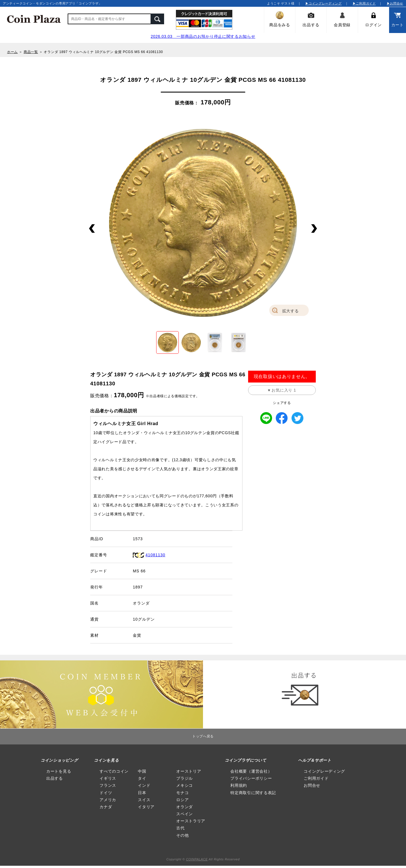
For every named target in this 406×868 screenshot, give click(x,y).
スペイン (185, 814)
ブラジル (185, 778)
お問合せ (312, 785)
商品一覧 (31, 52)
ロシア (182, 800)
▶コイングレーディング (324, 3)
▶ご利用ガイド (364, 3)
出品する (55, 778)
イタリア (146, 807)
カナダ (106, 807)
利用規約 (239, 785)
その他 (182, 835)
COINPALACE (197, 859)
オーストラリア (191, 821)
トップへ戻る (203, 736)
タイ (142, 778)
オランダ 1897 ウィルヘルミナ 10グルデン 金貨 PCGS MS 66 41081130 (103, 52)
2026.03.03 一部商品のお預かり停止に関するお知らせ (203, 36)
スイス (144, 800)
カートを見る (59, 771)
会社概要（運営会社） (251, 771)
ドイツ (106, 793)
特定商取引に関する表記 (253, 793)
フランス (108, 785)
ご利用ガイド (316, 778)
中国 (142, 771)
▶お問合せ (395, 3)
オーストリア (189, 771)
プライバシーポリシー (251, 778)
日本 (142, 793)
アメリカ (108, 800)
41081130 (155, 555)
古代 (180, 828)
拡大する (291, 311)
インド (144, 785)
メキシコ (185, 785)
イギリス (108, 778)
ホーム (12, 52)
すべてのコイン (114, 771)
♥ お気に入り (282, 390)
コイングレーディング (324, 771)
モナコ (182, 793)
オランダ (185, 807)
